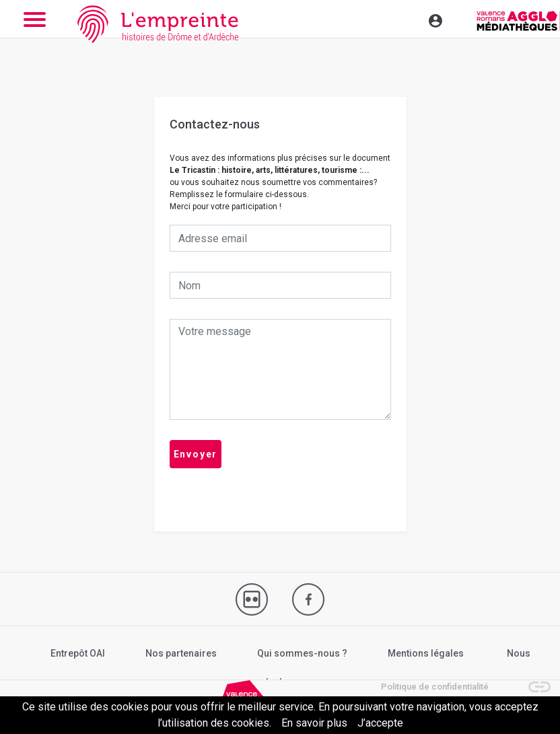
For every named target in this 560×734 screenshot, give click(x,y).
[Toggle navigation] (407, 19)
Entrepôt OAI (78, 653)
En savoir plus (314, 723)
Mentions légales (426, 653)
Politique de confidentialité (435, 687)
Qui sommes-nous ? (302, 653)
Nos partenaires (181, 653)
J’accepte (380, 723)
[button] (533, 680)
